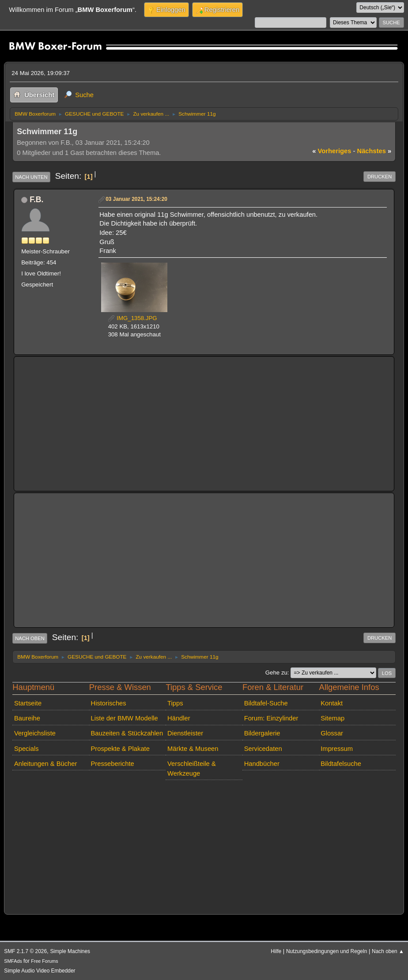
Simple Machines (70, 951)
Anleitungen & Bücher (45, 764)
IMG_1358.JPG (133, 318)
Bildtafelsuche (341, 764)
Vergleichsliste (35, 733)
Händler (179, 718)
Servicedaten (263, 749)
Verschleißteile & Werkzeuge (192, 769)
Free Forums (44, 961)
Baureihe (27, 718)
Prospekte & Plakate (120, 749)
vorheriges (332, 151)
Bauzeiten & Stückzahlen (127, 733)
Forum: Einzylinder (271, 718)
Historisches (109, 703)
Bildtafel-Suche (266, 703)
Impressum (337, 749)
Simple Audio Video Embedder (40, 971)
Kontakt (332, 703)
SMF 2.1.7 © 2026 (25, 951)
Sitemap (332, 718)
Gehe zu (276, 673)
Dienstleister (185, 733)
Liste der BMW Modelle (125, 718)
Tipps (175, 703)
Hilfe (276, 951)
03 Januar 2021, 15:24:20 (136, 199)
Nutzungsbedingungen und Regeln (327, 951)
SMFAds (13, 961)
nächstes (374, 151)
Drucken (380, 177)
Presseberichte (113, 764)
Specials (26, 749)
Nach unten (31, 177)
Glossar (332, 733)
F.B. (36, 200)
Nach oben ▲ (388, 951)
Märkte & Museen (193, 749)
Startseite (28, 703)
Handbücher (262, 764)
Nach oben (30, 638)
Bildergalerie (262, 733)
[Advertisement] (204, 424)
